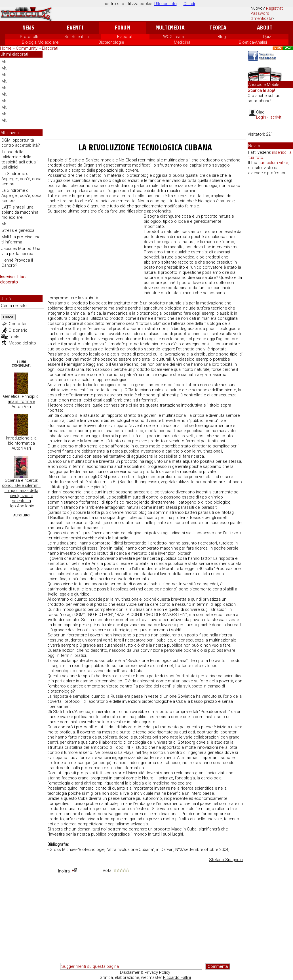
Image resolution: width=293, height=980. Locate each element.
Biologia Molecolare (40, 42)
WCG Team (174, 37)
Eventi (75, 28)
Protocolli (29, 37)
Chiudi (189, 4)
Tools (14, 337)
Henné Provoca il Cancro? (17, 263)
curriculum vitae (273, 163)
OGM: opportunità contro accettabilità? (21, 143)
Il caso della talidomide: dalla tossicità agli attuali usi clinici (19, 159)
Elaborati (125, 37)
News (28, 28)
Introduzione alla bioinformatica (21, 441)
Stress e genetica (18, 230)
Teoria (218, 28)
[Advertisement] (145, 95)
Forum (122, 28)
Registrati (275, 8)
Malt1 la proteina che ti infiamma (21, 239)
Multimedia (170, 28)
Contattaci (19, 324)
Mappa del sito (22, 343)
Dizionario (18, 330)
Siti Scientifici (77, 37)
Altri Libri (21, 515)
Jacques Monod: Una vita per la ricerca (21, 251)
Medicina (182, 42)
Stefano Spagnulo (226, 860)
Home (6, 48)
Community (27, 48)
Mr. (4, 62)
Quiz (267, 37)
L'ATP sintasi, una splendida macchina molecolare (20, 212)
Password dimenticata (261, 16)
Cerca (8, 317)
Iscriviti (276, 117)
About (265, 28)
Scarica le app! (261, 91)
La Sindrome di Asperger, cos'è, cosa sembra (21, 179)
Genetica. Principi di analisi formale (21, 399)
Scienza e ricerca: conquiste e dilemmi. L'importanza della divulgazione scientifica (21, 491)
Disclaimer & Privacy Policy (145, 972)
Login (261, 117)
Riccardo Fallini (177, 977)
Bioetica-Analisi (253, 42)
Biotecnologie (111, 42)
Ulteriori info (166, 4)
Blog (222, 37)
